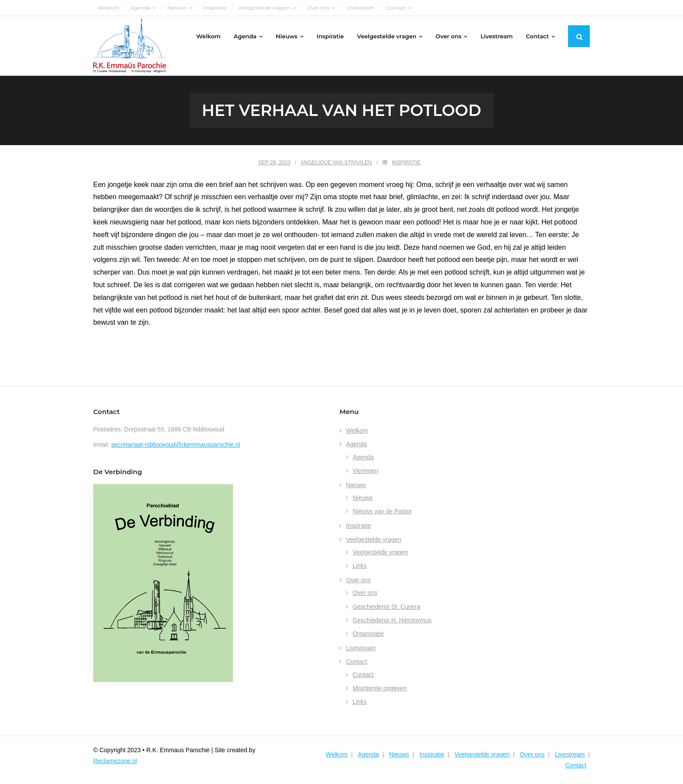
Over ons (318, 8)
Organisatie (368, 634)
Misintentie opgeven (380, 688)
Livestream (360, 8)
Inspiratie (215, 8)
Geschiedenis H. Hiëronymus (392, 620)
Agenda (140, 8)
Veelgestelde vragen (264, 8)
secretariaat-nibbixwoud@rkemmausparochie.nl (176, 445)
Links (360, 566)
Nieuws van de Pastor (382, 511)
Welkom (108, 8)
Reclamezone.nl (115, 761)
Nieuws (177, 8)
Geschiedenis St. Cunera (386, 607)
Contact (396, 8)
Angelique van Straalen (336, 163)
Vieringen (365, 471)
